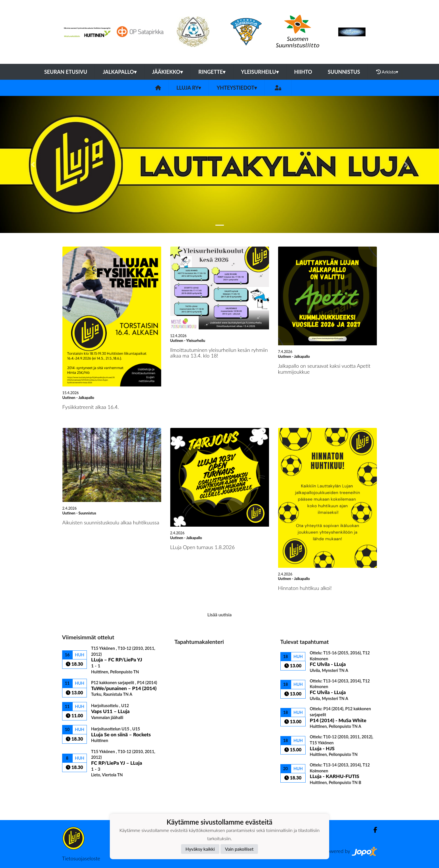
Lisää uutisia (219, 614)
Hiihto (303, 72)
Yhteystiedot (237, 88)
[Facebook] (373, 830)
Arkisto (387, 72)
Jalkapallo (120, 72)
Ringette (212, 72)
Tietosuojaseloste (81, 858)
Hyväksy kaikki (200, 849)
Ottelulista (76, 787)
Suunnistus (344, 72)
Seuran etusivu (66, 72)
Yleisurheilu (260, 72)
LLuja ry (189, 88)
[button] (33, 164)
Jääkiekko (167, 72)
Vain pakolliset (239, 849)
